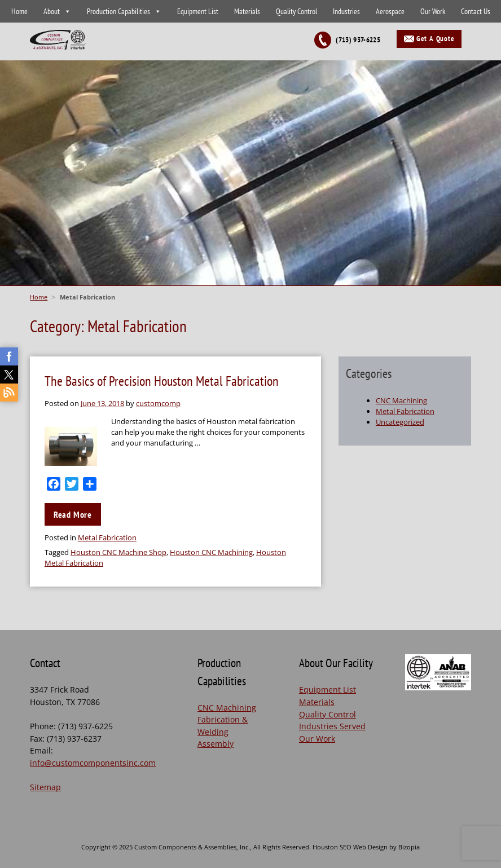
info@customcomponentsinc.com (93, 763)
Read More (73, 514)
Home (19, 11)
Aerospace (390, 11)
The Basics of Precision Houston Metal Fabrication (162, 381)
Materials (247, 11)
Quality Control (296, 11)
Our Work (433, 11)
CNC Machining (401, 400)
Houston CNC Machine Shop (118, 552)
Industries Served (332, 726)
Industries (346, 11)
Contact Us (476, 11)
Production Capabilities (118, 11)
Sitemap (45, 787)
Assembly (216, 744)
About (52, 11)
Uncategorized (400, 422)
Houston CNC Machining (211, 552)
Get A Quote (436, 39)
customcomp (158, 403)
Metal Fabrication (107, 537)
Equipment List (198, 11)
